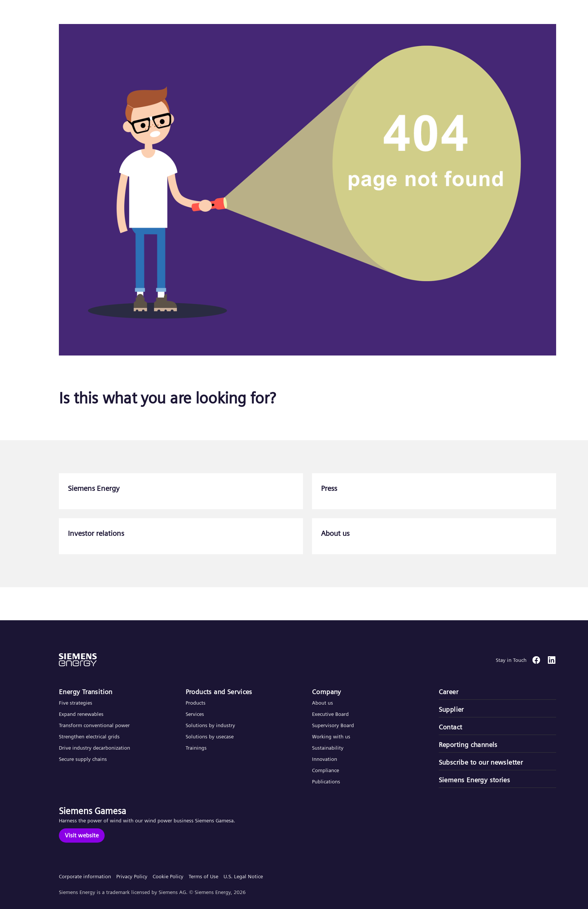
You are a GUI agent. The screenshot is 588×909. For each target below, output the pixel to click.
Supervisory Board (333, 725)
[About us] (434, 536)
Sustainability (328, 748)
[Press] (434, 491)
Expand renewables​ (81, 714)
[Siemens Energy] (181, 491)
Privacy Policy (132, 876)
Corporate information (85, 876)
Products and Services (219, 692)
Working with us (331, 736)
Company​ (327, 692)
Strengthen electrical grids (89, 736)
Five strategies (76, 703)
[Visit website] (82, 835)
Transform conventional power (94, 725)
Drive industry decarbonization (94, 748)
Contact (451, 727)
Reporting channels (468, 745)
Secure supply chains (84, 759)
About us (322, 703)
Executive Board (330, 714)
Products (196, 703)
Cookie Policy (168, 876)
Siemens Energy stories (475, 780)
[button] (61, 14)
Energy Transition (86, 692)
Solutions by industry (210, 725)
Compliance (325, 770)
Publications (326, 781)
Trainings (196, 748)
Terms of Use (203, 876)
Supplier (451, 709)
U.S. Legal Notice (243, 876)
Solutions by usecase (210, 736)
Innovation (325, 759)
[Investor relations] (181, 536)
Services (195, 714)
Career (448, 692)
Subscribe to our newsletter (481, 762)
